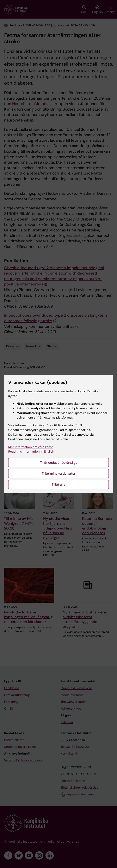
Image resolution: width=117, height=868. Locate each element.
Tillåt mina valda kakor (59, 474)
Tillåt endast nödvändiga (59, 463)
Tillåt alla (58, 484)
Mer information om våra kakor (31, 447)
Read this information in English (31, 452)
